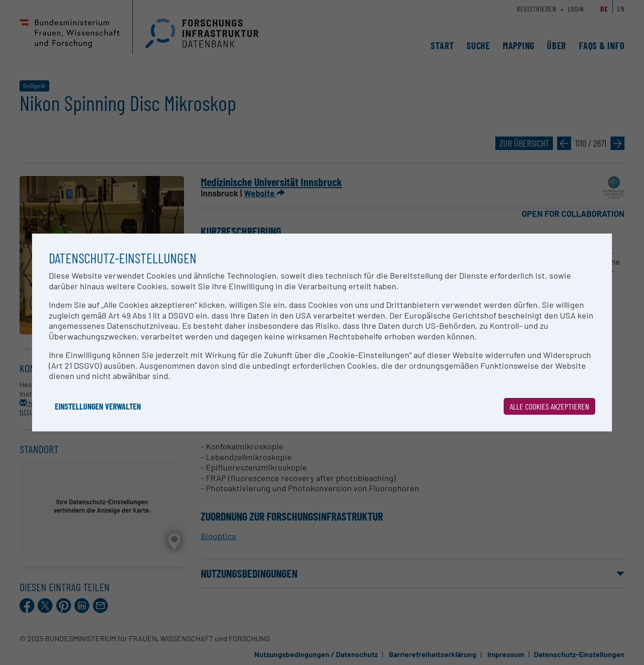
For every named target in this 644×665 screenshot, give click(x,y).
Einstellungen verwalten (98, 406)
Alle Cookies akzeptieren (549, 406)
